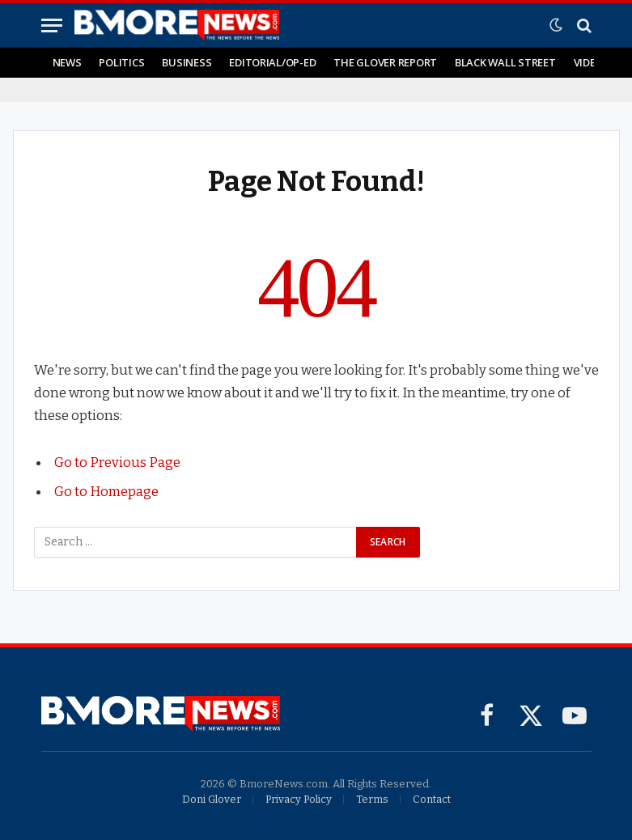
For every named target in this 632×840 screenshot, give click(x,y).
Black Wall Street (505, 62)
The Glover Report (385, 62)
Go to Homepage (106, 491)
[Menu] (52, 25)
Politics (121, 62)
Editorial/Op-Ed (272, 62)
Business (187, 62)
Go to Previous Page (117, 462)
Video (589, 62)
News (67, 62)
